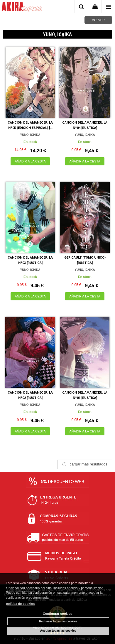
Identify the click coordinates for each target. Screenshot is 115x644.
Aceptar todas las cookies (58, 631)
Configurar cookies (58, 614)
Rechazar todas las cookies (58, 621)
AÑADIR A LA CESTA (30, 161)
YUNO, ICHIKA (30, 135)
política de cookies (20, 604)
